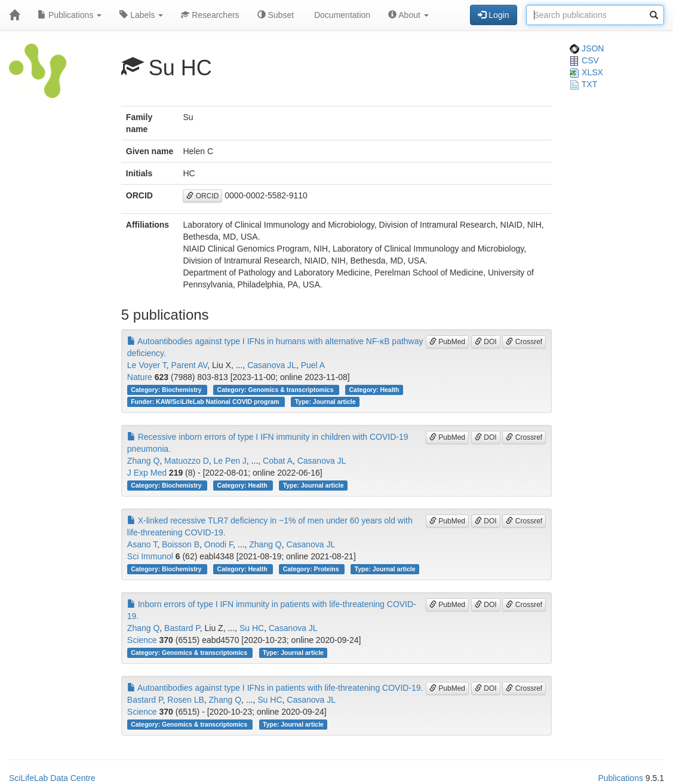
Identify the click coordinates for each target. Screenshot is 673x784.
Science (142, 640)
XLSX (586, 72)
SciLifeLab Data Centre (52, 778)
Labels (141, 15)
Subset (276, 15)
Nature (140, 377)
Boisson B (181, 544)
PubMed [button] (447, 342)
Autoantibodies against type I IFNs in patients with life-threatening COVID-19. (275, 688)
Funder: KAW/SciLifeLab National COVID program (206, 402)
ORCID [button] (202, 196)
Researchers (210, 15)
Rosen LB (185, 700)
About (408, 15)
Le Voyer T (147, 365)
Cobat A (278, 461)
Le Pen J (230, 461)
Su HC (252, 628)
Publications (70, 15)
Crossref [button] (524, 342)
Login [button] (493, 15)
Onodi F (219, 544)
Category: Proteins (312, 569)
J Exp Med (147, 473)
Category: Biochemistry (167, 390)
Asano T (142, 544)
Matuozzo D (187, 461)
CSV (584, 60)
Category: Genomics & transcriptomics (276, 390)
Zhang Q (143, 461)
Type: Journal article (325, 402)
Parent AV (190, 365)
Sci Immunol (150, 556)
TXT (583, 84)
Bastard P (182, 628)
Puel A (313, 365)
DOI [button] (486, 342)
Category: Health (374, 390)
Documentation (341, 15)
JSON (587, 48)
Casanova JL (272, 365)
